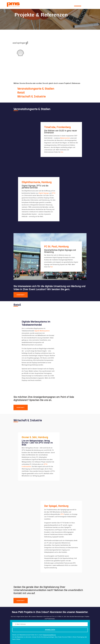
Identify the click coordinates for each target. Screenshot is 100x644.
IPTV (54, 193)
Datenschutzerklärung (49, 635)
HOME (22, 5)
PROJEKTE (78, 5)
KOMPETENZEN (53, 5)
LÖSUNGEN (66, 5)
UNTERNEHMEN (38, 5)
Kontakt (21, 295)
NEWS (28, 5)
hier (62, 152)
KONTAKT (87, 5)
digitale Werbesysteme (42, 331)
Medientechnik (65, 138)
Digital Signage (44, 193)
